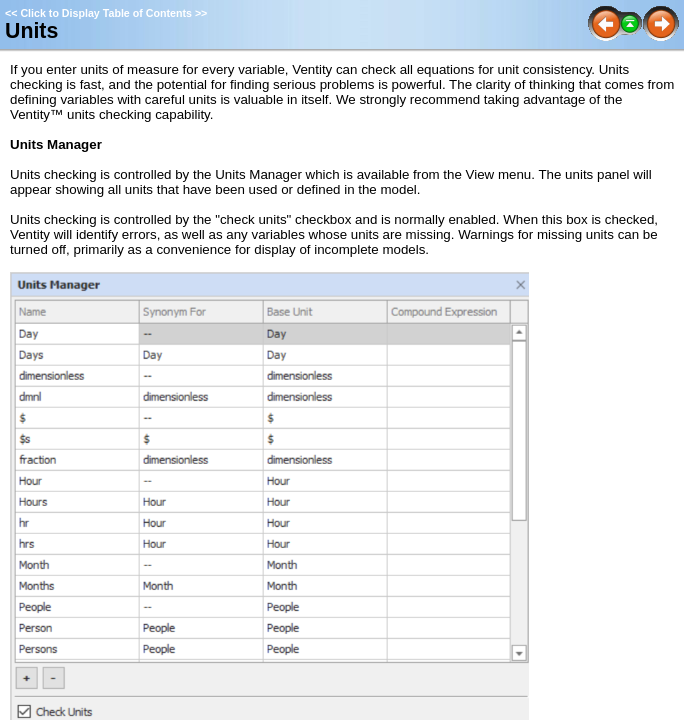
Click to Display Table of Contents (106, 13)
